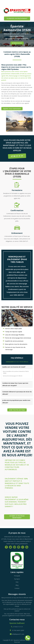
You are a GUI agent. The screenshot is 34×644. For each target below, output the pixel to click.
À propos (17, 579)
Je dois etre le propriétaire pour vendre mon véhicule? (16, 401)
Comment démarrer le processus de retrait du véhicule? (17, 393)
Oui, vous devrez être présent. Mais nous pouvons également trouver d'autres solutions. (17, 615)
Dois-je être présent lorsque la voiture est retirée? (17, 610)
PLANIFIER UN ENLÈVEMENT (17, 18)
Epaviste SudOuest (17, 623)
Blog (17, 585)
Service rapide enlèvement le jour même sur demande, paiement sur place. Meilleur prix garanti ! (17, 502)
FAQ (17, 582)
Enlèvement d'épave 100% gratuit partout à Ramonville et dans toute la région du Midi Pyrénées (17, 483)
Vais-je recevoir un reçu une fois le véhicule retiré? (17, 598)
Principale (17, 576)
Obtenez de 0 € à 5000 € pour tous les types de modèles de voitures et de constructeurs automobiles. (17, 465)
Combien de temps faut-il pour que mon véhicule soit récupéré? (15, 384)
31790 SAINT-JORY (18, 630)
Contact (17, 588)
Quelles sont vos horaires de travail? (14, 367)
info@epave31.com (18, 634)
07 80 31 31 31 (17, 43)
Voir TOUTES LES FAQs (17, 410)
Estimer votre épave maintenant (17, 517)
